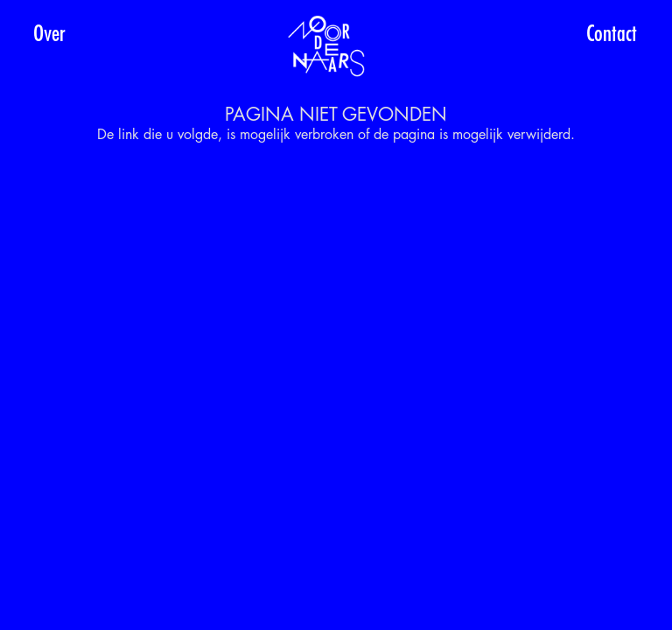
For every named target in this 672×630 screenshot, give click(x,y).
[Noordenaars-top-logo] (326, 46)
